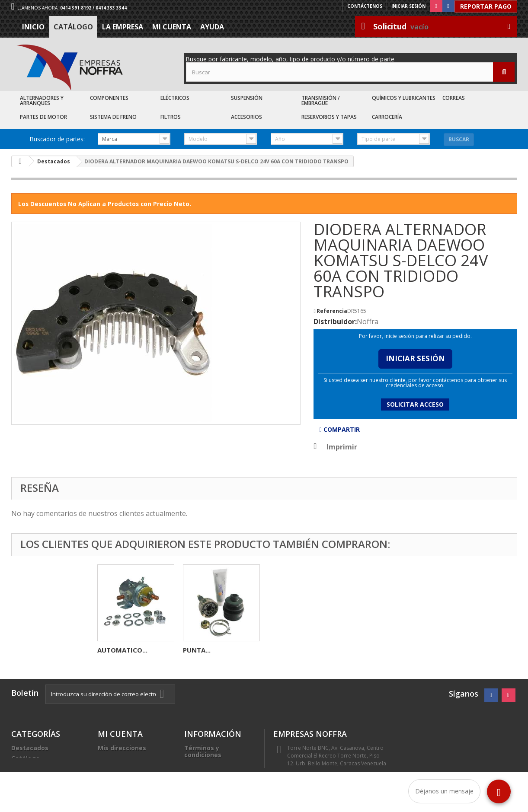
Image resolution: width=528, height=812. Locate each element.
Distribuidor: (335, 322)
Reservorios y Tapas (329, 117)
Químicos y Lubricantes (404, 98)
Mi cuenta (172, 27)
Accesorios (246, 117)
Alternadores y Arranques (42, 100)
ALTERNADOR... (121, 650)
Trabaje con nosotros (218, 775)
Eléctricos (175, 98)
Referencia (332, 311)
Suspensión (247, 98)
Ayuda (212, 27)
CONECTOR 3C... (208, 650)
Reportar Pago (486, 6)
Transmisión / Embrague (321, 100)
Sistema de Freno (113, 117)
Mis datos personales (131, 758)
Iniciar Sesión (415, 358)
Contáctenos (365, 6)
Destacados (30, 748)
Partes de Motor (43, 117)
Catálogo (73, 27)
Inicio (33, 27)
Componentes (109, 98)
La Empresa (123, 27)
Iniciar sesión (408, 6)
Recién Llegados (37, 769)
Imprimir (342, 447)
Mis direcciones (122, 748)
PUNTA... (368, 650)
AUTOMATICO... (294, 650)
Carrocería (387, 117)
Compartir (339, 429)
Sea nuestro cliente (215, 786)
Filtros (171, 117)
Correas (454, 98)
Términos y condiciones (203, 751)
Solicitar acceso (415, 404)
